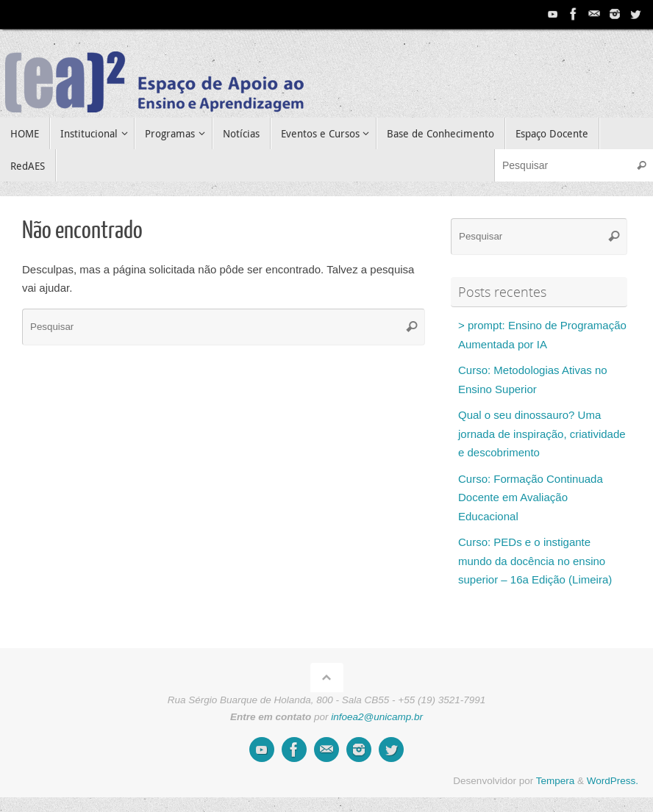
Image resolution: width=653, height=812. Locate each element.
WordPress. (613, 781)
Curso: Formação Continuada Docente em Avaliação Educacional (531, 497)
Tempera (556, 781)
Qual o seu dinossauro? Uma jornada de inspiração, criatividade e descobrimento (542, 434)
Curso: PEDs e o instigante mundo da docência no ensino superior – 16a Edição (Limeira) (535, 561)
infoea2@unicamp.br (377, 717)
